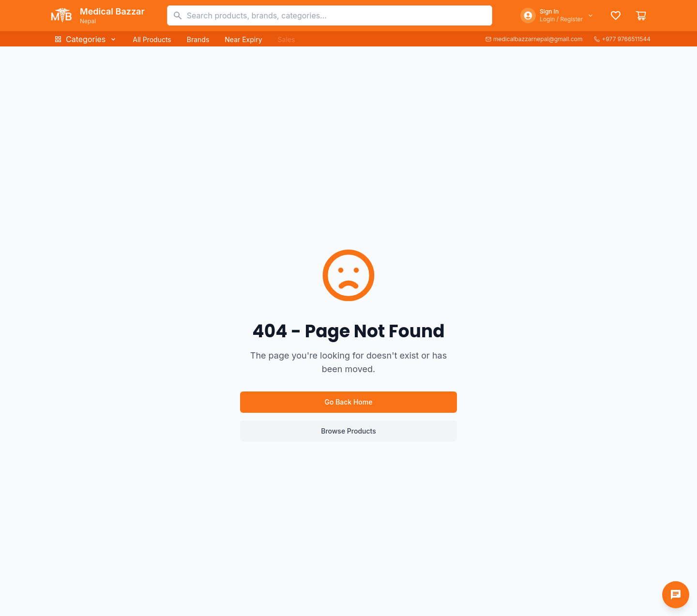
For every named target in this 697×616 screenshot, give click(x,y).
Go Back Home (349, 402)
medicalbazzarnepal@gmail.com (534, 39)
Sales (287, 39)
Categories (86, 39)
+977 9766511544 (622, 39)
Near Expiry (243, 39)
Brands (198, 39)
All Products (152, 39)
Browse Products (348, 431)
